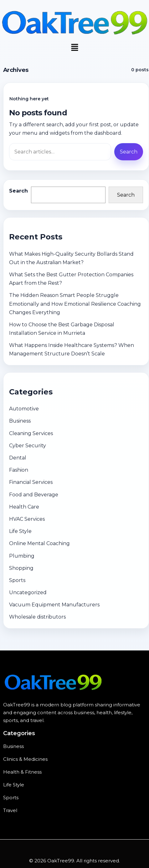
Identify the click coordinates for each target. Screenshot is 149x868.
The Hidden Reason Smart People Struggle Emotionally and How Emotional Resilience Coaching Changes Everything (75, 304)
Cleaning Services (31, 433)
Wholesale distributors (37, 617)
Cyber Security (28, 446)
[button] (74, 48)
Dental (18, 458)
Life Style (20, 531)
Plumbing (22, 556)
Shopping (21, 568)
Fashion (19, 470)
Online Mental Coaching (39, 543)
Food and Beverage (34, 495)
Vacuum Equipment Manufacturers (54, 605)
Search (18, 191)
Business (20, 421)
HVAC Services (27, 519)
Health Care (24, 507)
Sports (17, 580)
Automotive (24, 409)
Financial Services (31, 482)
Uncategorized (28, 592)
